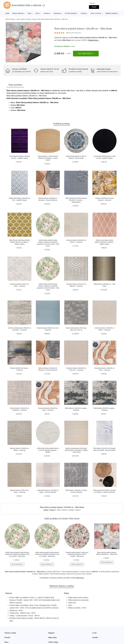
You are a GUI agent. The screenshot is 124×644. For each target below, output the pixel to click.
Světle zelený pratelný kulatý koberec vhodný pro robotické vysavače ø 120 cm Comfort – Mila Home (47, 554)
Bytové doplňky (71, 13)
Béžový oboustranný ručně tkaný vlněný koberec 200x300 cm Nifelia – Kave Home (76, 450)
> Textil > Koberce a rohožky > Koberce (26, 19)
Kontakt (95, 637)
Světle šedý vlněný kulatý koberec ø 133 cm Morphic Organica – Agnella (48, 450)
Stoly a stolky (96, 13)
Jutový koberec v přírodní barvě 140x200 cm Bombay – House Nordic (48, 158)
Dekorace (57, 13)
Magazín (51, 633)
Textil (37, 13)
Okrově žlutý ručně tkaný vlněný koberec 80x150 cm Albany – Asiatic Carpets (19, 242)
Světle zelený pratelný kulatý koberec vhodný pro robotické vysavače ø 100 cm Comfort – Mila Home (17, 554)
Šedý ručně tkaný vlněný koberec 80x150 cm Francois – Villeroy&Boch (76, 200)
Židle (29, 13)
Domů (7, 13)
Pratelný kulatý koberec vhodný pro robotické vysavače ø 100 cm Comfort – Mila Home (77, 554)
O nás (94, 633)
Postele (47, 13)
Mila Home (67, 40)
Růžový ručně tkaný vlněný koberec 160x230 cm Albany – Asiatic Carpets (104, 242)
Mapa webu (53, 637)
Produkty (12, 19)
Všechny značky (10, 633)
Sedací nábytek (18, 13)
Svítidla (84, 13)
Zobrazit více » (93, 40)
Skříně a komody (111, 13)
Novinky (7, 637)
